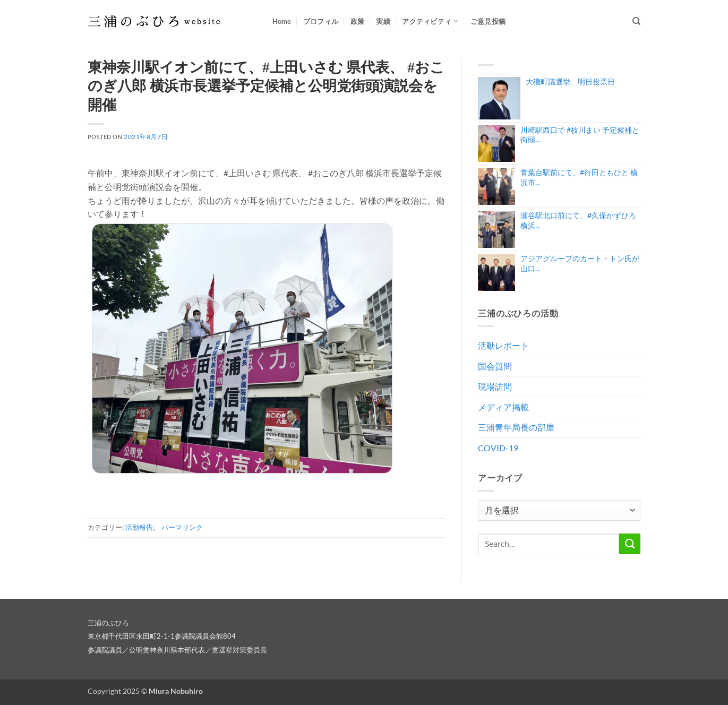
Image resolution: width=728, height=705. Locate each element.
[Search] (636, 21)
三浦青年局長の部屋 (516, 427)
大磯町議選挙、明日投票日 (570, 81)
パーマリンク (182, 527)
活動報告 (139, 527)
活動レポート (503, 345)
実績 (383, 21)
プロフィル (321, 21)
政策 (358, 21)
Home (282, 21)
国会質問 (495, 366)
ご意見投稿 (488, 21)
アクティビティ (430, 21)
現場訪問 (495, 386)
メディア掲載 (503, 407)
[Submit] (630, 544)
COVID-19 (498, 448)
